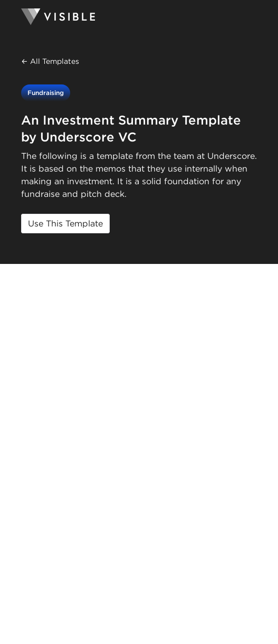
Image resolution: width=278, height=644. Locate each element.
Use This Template (65, 224)
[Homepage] (139, 17)
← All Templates (50, 61)
